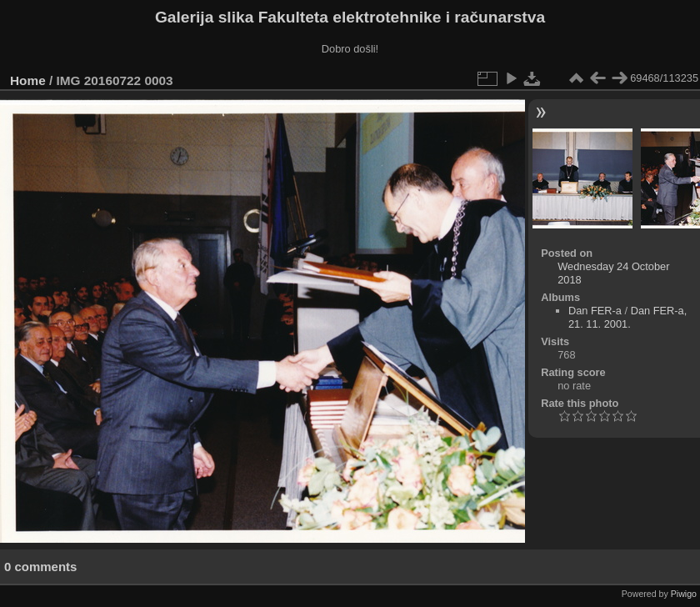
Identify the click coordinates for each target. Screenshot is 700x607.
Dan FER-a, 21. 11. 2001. (627, 317)
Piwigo (684, 594)
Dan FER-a (595, 311)
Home (28, 80)
